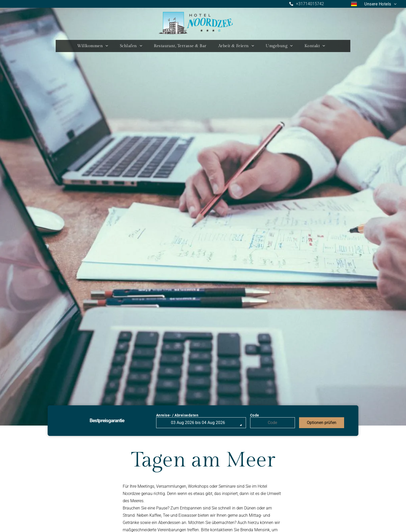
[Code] (273, 423)
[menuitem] (380, 4)
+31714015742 (310, 4)
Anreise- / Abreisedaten (177, 415)
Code (255, 415)
